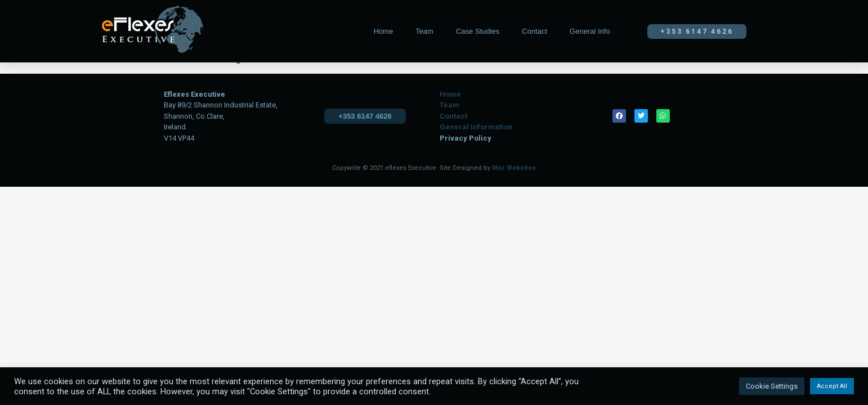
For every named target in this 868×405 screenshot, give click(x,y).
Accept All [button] (832, 386)
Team (424, 31)
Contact (534, 31)
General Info (590, 31)
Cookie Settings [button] (772, 386)
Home (383, 31)
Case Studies (478, 31)
